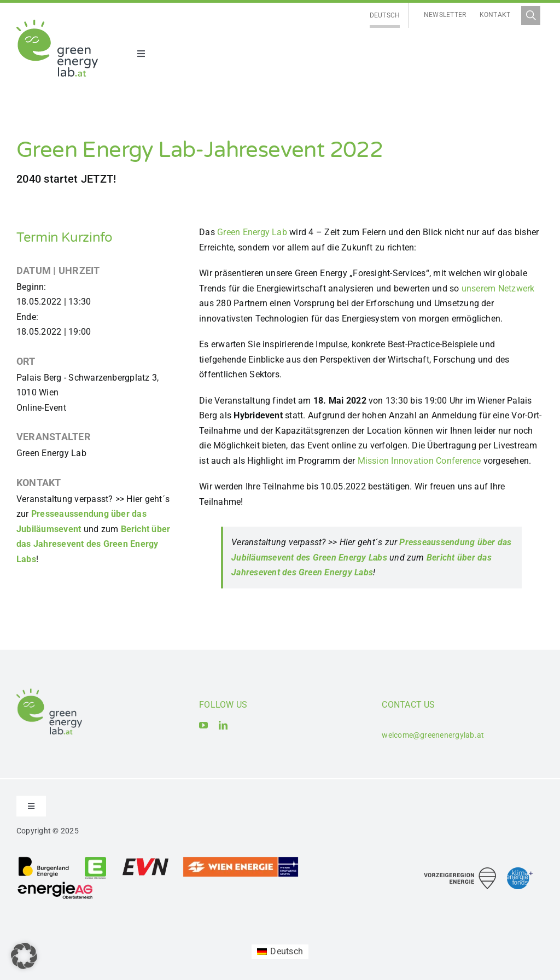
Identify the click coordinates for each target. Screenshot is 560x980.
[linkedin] (223, 725)
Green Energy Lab (252, 232)
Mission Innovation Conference (419, 461)
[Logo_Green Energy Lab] (57, 24)
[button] (24, 956)
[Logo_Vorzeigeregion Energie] (460, 871)
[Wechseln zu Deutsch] (385, 16)
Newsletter (445, 15)
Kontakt (495, 15)
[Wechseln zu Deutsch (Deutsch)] (280, 952)
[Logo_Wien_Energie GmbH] (241, 860)
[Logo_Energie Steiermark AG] (95, 860)
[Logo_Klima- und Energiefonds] (520, 871)
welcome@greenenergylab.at (433, 735)
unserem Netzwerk (498, 288)
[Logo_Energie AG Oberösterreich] (55, 883)
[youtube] (203, 725)
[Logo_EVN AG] (145, 860)
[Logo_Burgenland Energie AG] (44, 860)
